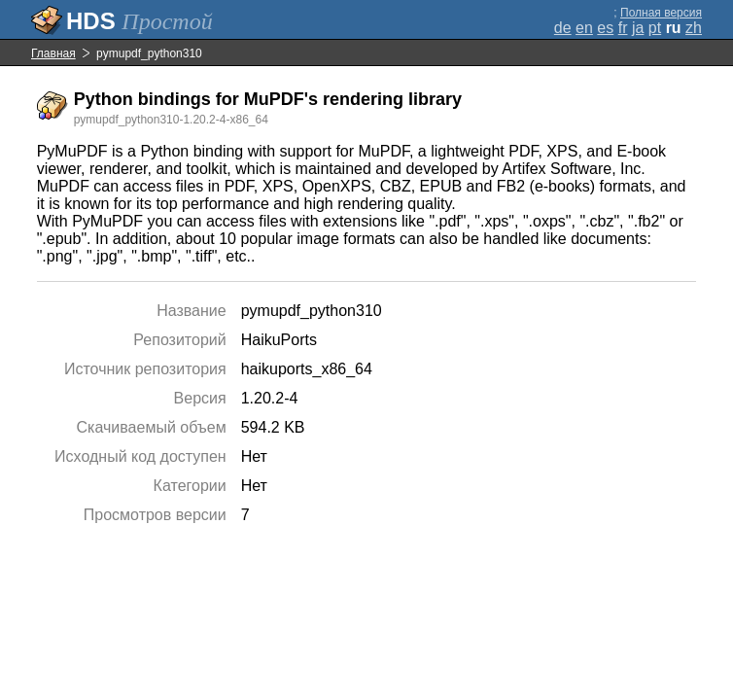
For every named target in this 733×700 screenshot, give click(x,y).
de (563, 28)
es (605, 28)
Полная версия (661, 13)
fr (623, 28)
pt (655, 28)
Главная (53, 53)
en (584, 28)
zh (694, 28)
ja (638, 28)
